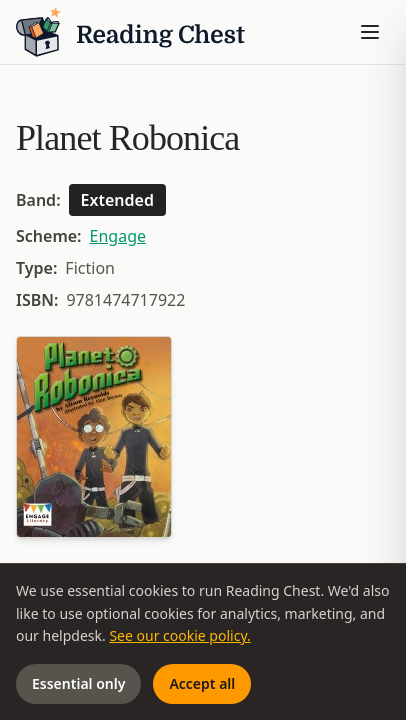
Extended (117, 200)
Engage (118, 236)
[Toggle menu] (370, 32)
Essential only (78, 683)
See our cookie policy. (179, 635)
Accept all (202, 683)
